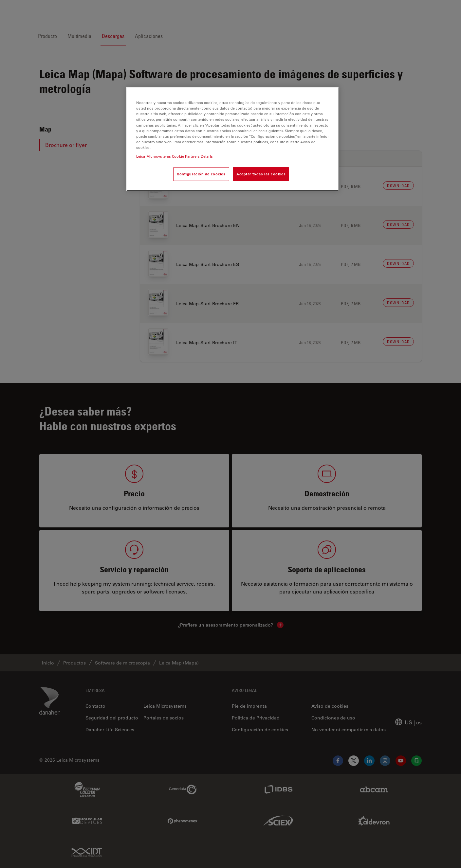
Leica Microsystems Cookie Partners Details (175, 156)
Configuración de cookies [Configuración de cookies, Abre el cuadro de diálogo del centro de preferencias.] (201, 174)
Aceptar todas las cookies (261, 174)
